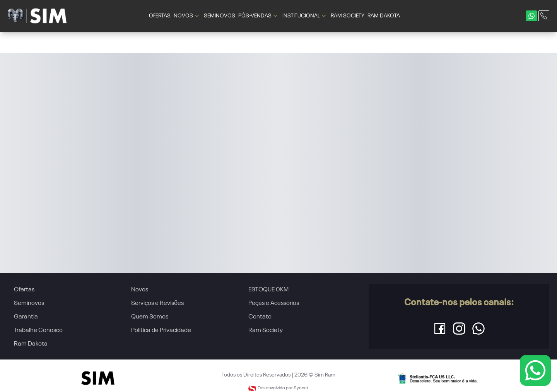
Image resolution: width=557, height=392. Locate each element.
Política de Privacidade (161, 330)
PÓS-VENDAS (259, 16)
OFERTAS (160, 16)
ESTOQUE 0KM (268, 290)
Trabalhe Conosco (38, 330)
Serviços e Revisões (157, 303)
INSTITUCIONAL (305, 16)
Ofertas (24, 290)
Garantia (26, 317)
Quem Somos (150, 317)
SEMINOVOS (220, 16)
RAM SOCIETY (348, 16)
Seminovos (29, 303)
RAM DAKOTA (384, 16)
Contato (260, 317)
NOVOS (187, 16)
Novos (140, 290)
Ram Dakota (31, 344)
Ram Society (266, 330)
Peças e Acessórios (274, 303)
